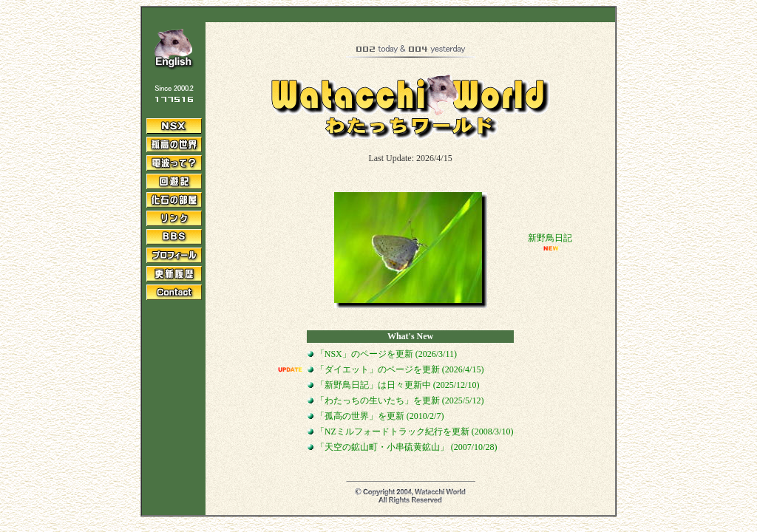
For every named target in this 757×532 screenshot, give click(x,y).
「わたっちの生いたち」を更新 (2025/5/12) (396, 400)
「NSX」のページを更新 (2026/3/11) (382, 354)
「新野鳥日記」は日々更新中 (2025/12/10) (394, 385)
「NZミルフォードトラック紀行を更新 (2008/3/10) (414, 432)
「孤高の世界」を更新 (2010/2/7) (376, 416)
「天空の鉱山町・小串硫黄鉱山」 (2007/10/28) (403, 447)
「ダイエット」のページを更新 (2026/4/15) (396, 369)
